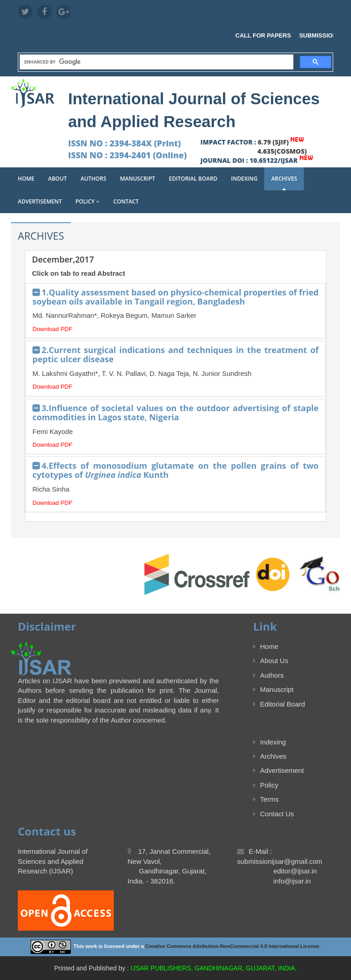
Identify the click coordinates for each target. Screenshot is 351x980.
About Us (271, 661)
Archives (284, 179)
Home (26, 179)
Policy (88, 201)
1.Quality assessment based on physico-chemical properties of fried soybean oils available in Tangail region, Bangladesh (175, 297)
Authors (93, 179)
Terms (266, 799)
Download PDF (52, 329)
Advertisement (40, 201)
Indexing (245, 179)
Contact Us (274, 814)
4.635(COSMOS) (282, 151)
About (57, 179)
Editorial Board (193, 179)
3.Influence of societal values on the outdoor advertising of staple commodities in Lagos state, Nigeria (175, 412)
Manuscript (138, 179)
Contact (126, 201)
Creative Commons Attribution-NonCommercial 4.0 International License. (233, 947)
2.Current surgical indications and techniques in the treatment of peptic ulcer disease (175, 354)
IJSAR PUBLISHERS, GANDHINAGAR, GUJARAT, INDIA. (214, 968)
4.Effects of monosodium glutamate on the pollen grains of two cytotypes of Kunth (175, 470)
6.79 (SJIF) (273, 142)
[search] (156, 62)
